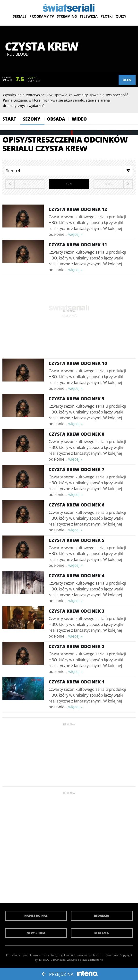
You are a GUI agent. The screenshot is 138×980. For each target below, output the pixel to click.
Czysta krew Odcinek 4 (77, 576)
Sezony (32, 119)
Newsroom (36, 933)
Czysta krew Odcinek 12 (78, 209)
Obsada (56, 119)
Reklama (102, 933)
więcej (74, 234)
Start (9, 119)
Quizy (121, 16)
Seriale (20, 16)
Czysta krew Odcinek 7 (77, 469)
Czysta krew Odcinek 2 (77, 646)
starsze (109, 184)
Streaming (67, 16)
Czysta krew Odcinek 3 (77, 611)
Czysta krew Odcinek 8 (77, 434)
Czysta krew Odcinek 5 (77, 540)
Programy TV (42, 16)
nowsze (29, 184)
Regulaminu (65, 955)
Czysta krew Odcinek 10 (78, 363)
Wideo (79, 119)
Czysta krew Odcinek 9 (77, 399)
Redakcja (102, 916)
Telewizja (89, 16)
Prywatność (111, 955)
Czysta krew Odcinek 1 (77, 682)
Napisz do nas (36, 916)
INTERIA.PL (45, 960)
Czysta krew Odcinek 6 (77, 505)
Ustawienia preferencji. (89, 955)
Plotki (107, 16)
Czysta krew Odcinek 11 (78, 245)
